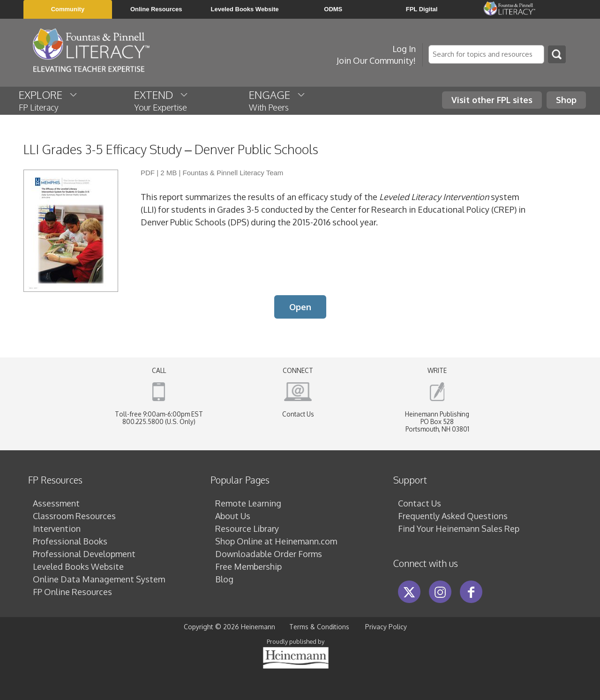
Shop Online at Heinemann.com (276, 541)
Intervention (57, 529)
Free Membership (248, 566)
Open (300, 307)
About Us (233, 516)
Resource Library (247, 529)
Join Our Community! (376, 60)
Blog (224, 579)
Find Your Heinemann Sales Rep (459, 529)
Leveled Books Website (78, 566)
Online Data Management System (99, 579)
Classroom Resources (74, 516)
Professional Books (70, 541)
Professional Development (84, 554)
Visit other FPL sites (492, 100)
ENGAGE (277, 100)
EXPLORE (49, 100)
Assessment (56, 503)
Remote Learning (248, 503)
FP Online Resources (72, 592)
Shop (566, 100)
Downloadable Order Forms (269, 554)
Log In (404, 49)
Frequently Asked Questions (453, 516)
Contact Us (298, 414)
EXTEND (161, 100)
